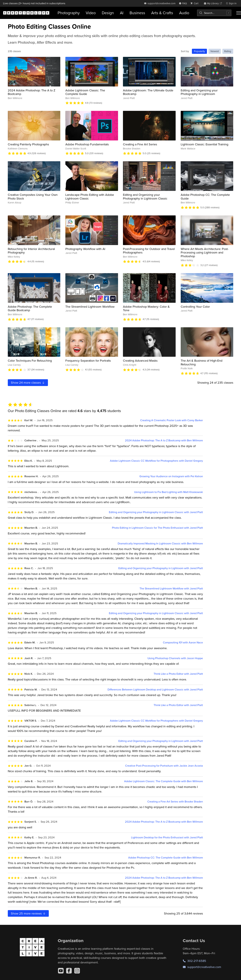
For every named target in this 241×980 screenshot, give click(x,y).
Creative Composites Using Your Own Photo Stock (33, 197)
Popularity (199, 51)
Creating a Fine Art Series (140, 144)
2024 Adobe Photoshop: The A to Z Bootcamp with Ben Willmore (164, 440)
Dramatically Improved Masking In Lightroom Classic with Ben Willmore (160, 543)
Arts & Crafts (162, 13)
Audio (184, 13)
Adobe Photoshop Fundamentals (87, 144)
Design (108, 13)
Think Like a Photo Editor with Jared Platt (178, 674)
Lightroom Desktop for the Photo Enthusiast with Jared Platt (167, 837)
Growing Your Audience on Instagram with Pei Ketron (171, 476)
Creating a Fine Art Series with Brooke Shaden (175, 802)
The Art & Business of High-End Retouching (202, 362)
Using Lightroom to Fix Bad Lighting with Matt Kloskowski (169, 492)
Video (91, 13)
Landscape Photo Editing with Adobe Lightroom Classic (90, 197)
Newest (215, 51)
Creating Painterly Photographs (28, 144)
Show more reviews (28, 913)
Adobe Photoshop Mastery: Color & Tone (146, 308)
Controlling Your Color (195, 307)
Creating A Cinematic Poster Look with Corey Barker (172, 420)
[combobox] (214, 13)
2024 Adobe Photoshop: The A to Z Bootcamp (32, 92)
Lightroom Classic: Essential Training (205, 144)
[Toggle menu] (239, 13)
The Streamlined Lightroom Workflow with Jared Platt (171, 588)
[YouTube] (61, 971)
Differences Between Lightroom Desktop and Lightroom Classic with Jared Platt (155, 690)
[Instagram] (77, 971)
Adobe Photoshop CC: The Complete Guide (205, 197)
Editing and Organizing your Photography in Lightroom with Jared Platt (161, 568)
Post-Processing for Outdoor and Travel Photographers (149, 251)
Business (137, 13)
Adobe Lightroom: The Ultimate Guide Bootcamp (148, 92)
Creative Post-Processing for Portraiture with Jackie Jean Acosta (164, 766)
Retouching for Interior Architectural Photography (31, 251)
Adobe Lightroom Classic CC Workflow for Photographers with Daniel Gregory (156, 461)
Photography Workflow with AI (85, 249)
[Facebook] (69, 971)
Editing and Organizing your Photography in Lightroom (199, 92)
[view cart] (195, 3)
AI (122, 13)
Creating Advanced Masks (140, 361)
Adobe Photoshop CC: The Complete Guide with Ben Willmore (166, 858)
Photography (69, 13)
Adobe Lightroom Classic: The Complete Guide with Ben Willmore (164, 781)
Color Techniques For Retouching (30, 361)
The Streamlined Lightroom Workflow (90, 307)
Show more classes (28, 383)
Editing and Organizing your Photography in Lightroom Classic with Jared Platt (156, 512)
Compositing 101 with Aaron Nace (183, 642)
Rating (228, 51)
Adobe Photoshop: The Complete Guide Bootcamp (30, 308)
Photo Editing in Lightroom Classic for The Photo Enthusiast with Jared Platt (157, 528)
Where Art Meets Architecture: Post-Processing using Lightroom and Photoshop (205, 252)
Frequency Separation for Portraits (88, 361)
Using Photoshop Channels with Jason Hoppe (175, 658)
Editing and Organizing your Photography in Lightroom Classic (145, 197)
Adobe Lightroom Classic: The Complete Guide (85, 92)
